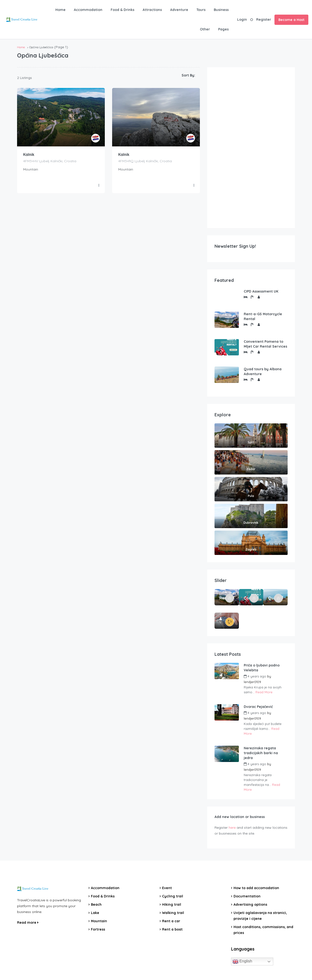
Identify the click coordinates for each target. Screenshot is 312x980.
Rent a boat (172, 929)
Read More (264, 692)
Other (205, 29)
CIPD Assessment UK (261, 291)
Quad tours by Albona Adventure (263, 371)
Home (60, 10)
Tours (201, 10)
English (242, 961)
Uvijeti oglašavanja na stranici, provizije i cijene (260, 916)
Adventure (179, 10)
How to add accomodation (256, 888)
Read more (28, 923)
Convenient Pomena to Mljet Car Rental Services (265, 344)
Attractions (152, 10)
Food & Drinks (122, 10)
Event (167, 888)
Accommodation (88, 10)
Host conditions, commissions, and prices (263, 930)
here (232, 828)
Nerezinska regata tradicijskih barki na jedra (261, 753)
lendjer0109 (252, 682)
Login (242, 19)
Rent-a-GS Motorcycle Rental (263, 316)
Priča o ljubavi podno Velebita (262, 668)
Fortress (98, 929)
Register (264, 19)
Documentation (247, 896)
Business (221, 10)
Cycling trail (173, 896)
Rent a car (171, 921)
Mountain (99, 921)
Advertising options (250, 904)
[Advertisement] (251, 148)
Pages (223, 29)
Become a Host (291, 20)
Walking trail (173, 913)
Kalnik (29, 155)
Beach (96, 904)
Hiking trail (172, 904)
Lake (95, 913)
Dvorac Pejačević (258, 707)
